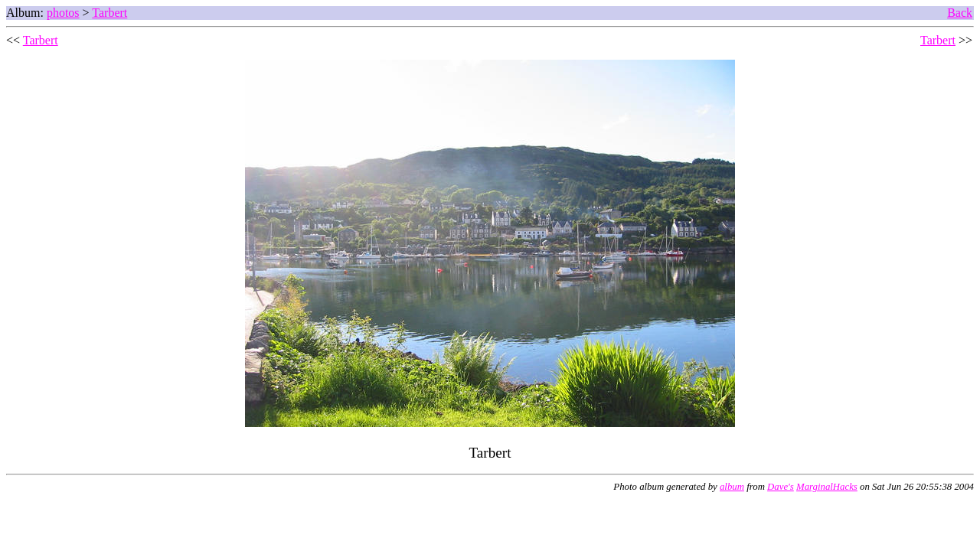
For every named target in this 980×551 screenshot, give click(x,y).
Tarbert (109, 13)
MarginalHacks (827, 487)
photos (63, 13)
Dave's (781, 487)
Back (960, 13)
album (732, 487)
